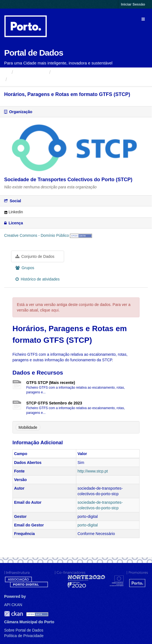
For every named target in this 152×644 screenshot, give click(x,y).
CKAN (14, 614)
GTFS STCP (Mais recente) (51, 383)
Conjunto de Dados (35, 256)
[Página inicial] (6, 72)
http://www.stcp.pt (93, 471)
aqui (55, 310)
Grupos (25, 268)
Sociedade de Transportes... (84, 72)
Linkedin (14, 212)
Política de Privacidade (24, 636)
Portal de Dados (34, 53)
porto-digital (88, 525)
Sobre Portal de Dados (24, 630)
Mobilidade (28, 427)
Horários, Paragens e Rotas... (44, 79)
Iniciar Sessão (133, 4)
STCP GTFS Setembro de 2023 (54, 403)
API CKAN (13, 605)
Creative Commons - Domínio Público (36, 235)
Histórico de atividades (38, 279)
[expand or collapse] (143, 19)
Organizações (31, 72)
